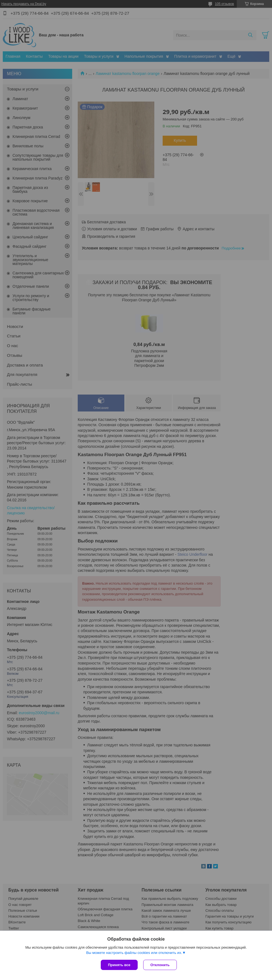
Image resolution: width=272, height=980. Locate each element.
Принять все (119, 965)
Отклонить (160, 965)
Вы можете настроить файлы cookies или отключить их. (134, 953)
